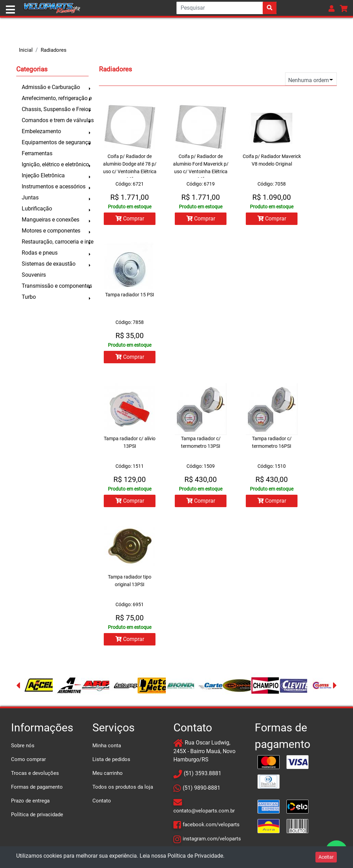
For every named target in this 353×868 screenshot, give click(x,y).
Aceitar (326, 857)
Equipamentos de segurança (55, 142)
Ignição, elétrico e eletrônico (55, 164)
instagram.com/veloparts (212, 839)
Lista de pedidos (111, 759)
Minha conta (107, 746)
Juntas (30, 198)
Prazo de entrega (30, 801)
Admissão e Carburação (51, 87)
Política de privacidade (37, 815)
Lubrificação (37, 209)
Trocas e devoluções (35, 773)
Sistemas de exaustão (49, 264)
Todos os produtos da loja (123, 787)
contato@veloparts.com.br (204, 811)
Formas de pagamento (37, 787)
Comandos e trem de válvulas (55, 120)
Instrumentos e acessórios (54, 186)
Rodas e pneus (40, 253)
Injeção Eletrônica (43, 175)
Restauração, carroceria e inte (55, 242)
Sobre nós (23, 746)
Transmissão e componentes (55, 286)
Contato (102, 801)
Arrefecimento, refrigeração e (55, 98)
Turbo (29, 297)
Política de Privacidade (195, 856)
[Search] (226, 8)
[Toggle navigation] (10, 10)
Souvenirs (34, 275)
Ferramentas (37, 153)
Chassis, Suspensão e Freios (55, 109)
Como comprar (28, 759)
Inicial (26, 50)
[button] (332, 8)
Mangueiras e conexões (51, 220)
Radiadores (54, 50)
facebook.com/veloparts (211, 825)
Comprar (130, 219)
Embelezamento (41, 131)
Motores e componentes (51, 231)
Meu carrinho (108, 773)
